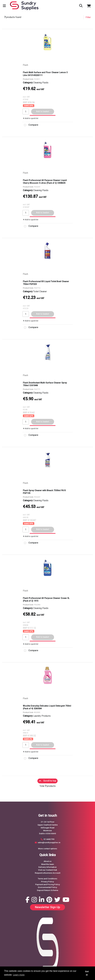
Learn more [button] (19, 975)
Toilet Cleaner (40, 291)
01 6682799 (49, 839)
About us (48, 861)
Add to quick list (31, 118)
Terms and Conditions (48, 879)
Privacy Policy (48, 882)
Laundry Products (42, 716)
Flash (25, 65)
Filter (88, 17)
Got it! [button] (87, 973)
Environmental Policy (48, 887)
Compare (30, 125)
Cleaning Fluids (41, 83)
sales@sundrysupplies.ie (49, 842)
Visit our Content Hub (48, 870)
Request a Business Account (48, 873)
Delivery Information (48, 867)
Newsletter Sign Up (48, 907)
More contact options (48, 849)
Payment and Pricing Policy (48, 884)
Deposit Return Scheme (48, 890)
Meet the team (48, 864)
